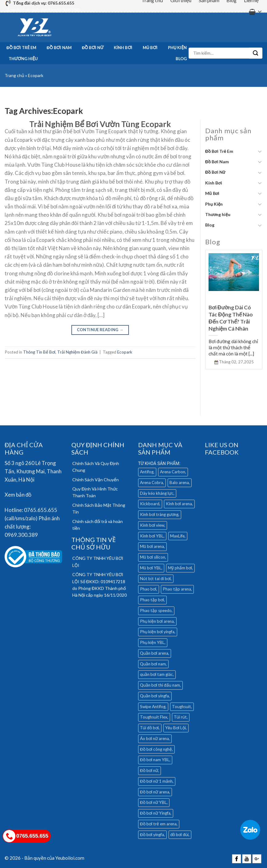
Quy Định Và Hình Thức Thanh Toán (95, 492)
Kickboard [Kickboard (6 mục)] (150, 504)
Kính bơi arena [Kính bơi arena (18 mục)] (179, 504)
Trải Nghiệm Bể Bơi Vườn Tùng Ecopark (100, 124)
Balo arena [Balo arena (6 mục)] (179, 482)
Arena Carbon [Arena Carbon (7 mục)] (173, 472)
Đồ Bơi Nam (59, 48)
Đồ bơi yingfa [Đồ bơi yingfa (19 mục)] (152, 835)
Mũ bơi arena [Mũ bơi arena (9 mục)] (152, 546)
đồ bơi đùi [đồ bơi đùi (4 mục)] (179, 835)
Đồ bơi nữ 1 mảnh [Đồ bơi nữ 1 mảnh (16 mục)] (156, 781)
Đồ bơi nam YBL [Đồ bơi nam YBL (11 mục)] (155, 760)
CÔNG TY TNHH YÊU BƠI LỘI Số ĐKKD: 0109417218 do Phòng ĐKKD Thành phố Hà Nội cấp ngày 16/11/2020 (100, 585)
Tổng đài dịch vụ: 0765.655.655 (44, 3)
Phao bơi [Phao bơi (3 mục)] (148, 589)
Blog (181, 59)
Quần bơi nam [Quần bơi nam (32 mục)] (153, 664)
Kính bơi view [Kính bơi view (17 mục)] (152, 525)
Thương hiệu (23, 59)
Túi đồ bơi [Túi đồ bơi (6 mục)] (149, 728)
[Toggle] (260, 151)
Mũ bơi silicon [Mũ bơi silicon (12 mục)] (153, 557)
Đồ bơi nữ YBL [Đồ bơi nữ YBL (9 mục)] (153, 802)
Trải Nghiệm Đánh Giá (77, 352)
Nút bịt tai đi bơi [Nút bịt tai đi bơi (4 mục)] (155, 579)
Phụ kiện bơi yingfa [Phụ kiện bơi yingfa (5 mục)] (157, 632)
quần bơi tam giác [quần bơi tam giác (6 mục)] (156, 674)
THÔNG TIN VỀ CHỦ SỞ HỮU (94, 543)
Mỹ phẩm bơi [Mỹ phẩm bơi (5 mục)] (180, 568)
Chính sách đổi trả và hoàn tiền (98, 525)
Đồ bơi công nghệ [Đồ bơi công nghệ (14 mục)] (156, 749)
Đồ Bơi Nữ (93, 48)
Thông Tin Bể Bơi (39, 352)
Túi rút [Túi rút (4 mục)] (180, 717)
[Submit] (255, 53)
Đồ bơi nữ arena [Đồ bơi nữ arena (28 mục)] (155, 792)
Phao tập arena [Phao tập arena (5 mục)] (177, 589)
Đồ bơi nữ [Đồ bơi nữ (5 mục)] (149, 770)
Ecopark (125, 352)
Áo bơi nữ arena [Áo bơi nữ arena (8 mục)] (154, 738)
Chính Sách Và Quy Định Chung (96, 467)
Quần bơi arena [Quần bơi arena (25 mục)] (154, 653)
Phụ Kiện (177, 48)
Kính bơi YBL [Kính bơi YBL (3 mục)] (152, 536)
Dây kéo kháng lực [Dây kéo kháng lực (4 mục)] (157, 493)
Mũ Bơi (150, 48)
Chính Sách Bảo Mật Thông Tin (99, 508)
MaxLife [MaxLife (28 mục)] (177, 536)
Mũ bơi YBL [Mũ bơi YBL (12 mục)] (151, 568)
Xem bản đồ (18, 495)
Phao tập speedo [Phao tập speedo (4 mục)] (156, 610)
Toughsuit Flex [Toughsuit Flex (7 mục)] (154, 717)
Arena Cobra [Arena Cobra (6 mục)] (151, 482)
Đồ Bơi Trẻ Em (21, 48)
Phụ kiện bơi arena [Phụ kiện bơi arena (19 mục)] (157, 621)
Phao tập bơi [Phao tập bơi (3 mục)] (152, 600)
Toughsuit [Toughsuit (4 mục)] (181, 707)
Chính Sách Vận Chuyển (96, 480)
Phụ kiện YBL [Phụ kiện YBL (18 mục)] (152, 642)
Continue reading (100, 330)
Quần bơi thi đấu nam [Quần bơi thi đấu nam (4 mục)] (160, 685)
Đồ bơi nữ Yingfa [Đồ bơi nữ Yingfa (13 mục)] (155, 813)
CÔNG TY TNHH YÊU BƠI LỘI (98, 562)
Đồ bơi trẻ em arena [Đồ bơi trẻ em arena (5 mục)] (158, 824)
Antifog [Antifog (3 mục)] (147, 472)
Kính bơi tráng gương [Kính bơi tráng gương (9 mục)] (159, 514)
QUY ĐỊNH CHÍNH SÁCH (98, 448)
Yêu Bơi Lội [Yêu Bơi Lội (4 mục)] (175, 728)
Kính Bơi (123, 48)
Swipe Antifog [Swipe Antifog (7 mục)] (153, 707)
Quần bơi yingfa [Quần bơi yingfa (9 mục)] (154, 696)
